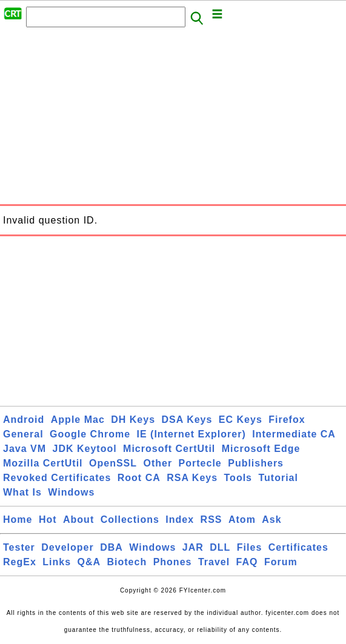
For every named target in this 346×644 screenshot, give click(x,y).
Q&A (89, 562)
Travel (214, 562)
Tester (19, 547)
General (23, 434)
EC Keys (241, 420)
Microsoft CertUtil (169, 449)
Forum (281, 562)
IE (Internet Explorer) (191, 434)
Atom (242, 520)
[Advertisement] (173, 119)
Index (180, 520)
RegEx (20, 562)
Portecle (200, 463)
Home (18, 520)
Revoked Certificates (57, 478)
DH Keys (133, 420)
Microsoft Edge (261, 449)
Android (24, 420)
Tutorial (278, 478)
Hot (48, 520)
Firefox (287, 420)
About (78, 520)
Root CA (139, 478)
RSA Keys (192, 478)
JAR (193, 547)
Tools (238, 478)
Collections (130, 520)
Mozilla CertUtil (43, 463)
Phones (173, 562)
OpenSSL (113, 463)
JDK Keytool (85, 449)
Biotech (127, 562)
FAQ (247, 562)
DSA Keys (187, 420)
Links (57, 562)
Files (249, 547)
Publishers (256, 463)
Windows (71, 492)
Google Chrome (90, 434)
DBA (111, 547)
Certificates (298, 547)
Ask (271, 520)
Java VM (25, 449)
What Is (22, 492)
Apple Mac (78, 420)
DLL (220, 547)
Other (158, 463)
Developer (67, 547)
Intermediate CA (294, 434)
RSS (211, 520)
